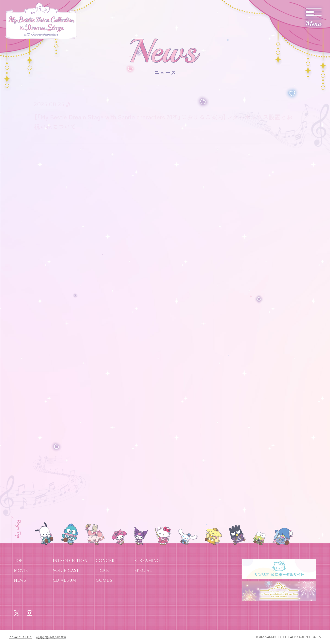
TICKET (104, 570)
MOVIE (21, 570)
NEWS (20, 580)
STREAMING (147, 561)
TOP (18, 561)
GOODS (104, 580)
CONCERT (107, 561)
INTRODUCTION (70, 561)
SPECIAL (143, 570)
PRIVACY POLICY (20, 637)
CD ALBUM (64, 580)
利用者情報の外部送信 (51, 637)
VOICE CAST (66, 570)
